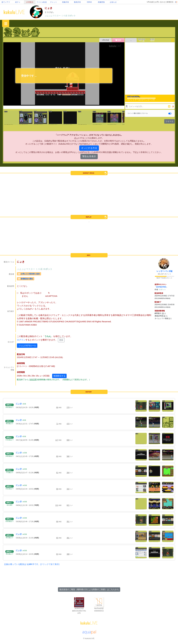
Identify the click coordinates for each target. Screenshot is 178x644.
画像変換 (101, 2)
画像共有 (65, 2)
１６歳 (64, 16)
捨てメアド (6, 2)
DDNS (89, 2)
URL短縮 (150, 2)
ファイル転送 (42, 2)
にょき (19, 404)
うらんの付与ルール (27, 346)
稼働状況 (170, 2)
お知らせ (113, 2)
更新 (61, 340)
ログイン (21, 340)
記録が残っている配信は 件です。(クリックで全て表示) (32, 564)
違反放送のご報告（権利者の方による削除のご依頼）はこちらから (89, 589)
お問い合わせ (160, 2)
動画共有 (77, 2)
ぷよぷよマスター (53, 16)
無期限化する (59, 376)
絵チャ (18, 2)
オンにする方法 (89, 148)
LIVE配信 (30, 2)
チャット (54, 2)
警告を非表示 (89, 156)
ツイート (169, 121)
